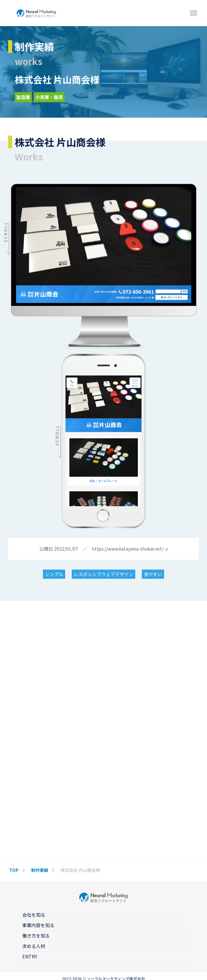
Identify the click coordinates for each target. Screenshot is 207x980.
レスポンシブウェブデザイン (104, 574)
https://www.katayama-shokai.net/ (130, 549)
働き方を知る (36, 936)
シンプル (54, 574)
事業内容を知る (38, 925)
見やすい (153, 574)
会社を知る (34, 915)
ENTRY (30, 956)
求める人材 (34, 946)
